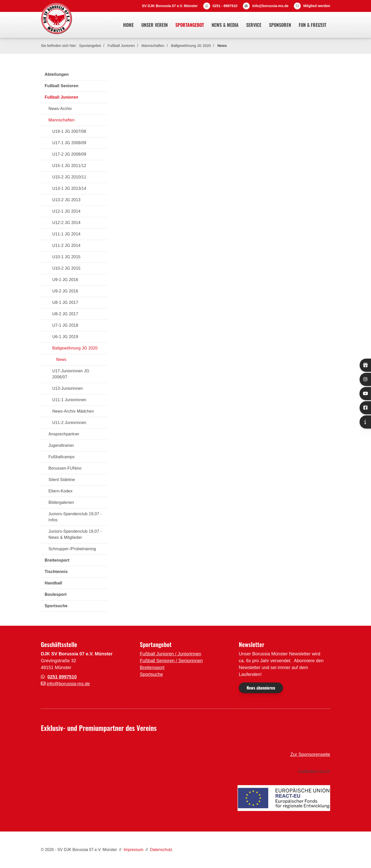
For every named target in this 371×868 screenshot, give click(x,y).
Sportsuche (56, 606)
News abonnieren (261, 688)
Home (128, 25)
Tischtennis (56, 572)
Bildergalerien (61, 502)
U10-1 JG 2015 (66, 257)
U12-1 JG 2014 (66, 211)
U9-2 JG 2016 (65, 291)
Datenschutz (161, 850)
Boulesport (56, 594)
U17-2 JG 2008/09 (69, 154)
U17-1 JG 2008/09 (69, 143)
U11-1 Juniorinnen (69, 400)
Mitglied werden (317, 6)
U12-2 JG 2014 (66, 223)
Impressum (133, 850)
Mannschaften (153, 46)
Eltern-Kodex (61, 491)
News (222, 46)
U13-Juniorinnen (68, 388)
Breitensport (57, 560)
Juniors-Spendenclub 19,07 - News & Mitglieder (75, 534)
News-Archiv (60, 109)
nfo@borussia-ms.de (69, 684)
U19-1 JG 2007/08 (69, 131)
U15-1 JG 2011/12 (69, 166)
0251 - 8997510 (225, 6)
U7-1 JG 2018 (65, 325)
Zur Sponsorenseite (310, 754)
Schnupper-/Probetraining (72, 549)
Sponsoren (280, 25)
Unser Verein (155, 25)
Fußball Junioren (121, 46)
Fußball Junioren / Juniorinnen (171, 654)
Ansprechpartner (64, 434)
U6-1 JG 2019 (65, 337)
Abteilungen (57, 74)
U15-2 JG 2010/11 (69, 177)
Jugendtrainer (61, 445)
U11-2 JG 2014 (66, 245)
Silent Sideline (62, 480)
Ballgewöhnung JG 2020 (191, 46)
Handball (53, 583)
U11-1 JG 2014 (66, 234)
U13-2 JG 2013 (66, 200)
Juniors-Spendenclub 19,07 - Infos (75, 517)
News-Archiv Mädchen (73, 411)
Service (254, 25)
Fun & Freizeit (313, 25)
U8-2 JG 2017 (65, 314)
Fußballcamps (62, 457)
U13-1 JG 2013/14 (69, 188)
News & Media (225, 25)
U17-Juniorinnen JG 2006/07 (71, 374)
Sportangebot (190, 25)
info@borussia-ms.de (270, 6)
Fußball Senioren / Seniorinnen (171, 661)
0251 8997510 (62, 677)
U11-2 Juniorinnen (69, 423)
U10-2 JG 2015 (66, 268)
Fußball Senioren (62, 86)
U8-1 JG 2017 (65, 302)
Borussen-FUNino (65, 468)
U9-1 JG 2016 (65, 280)
